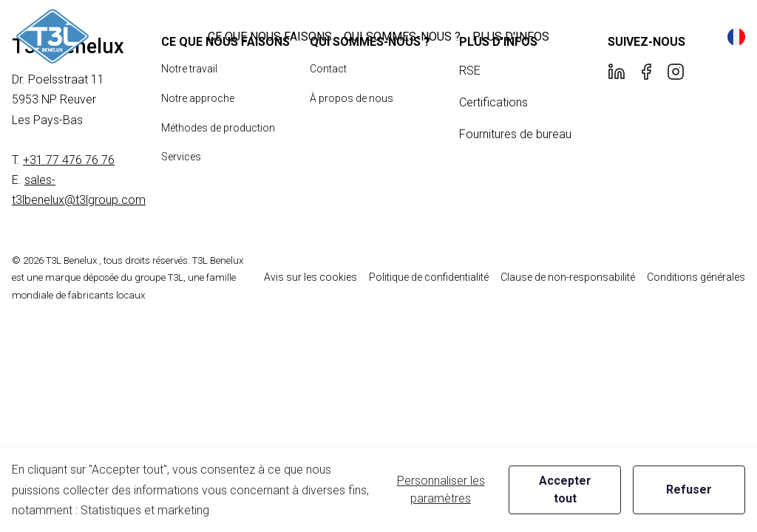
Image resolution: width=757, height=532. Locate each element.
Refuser (689, 490)
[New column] (52, 37)
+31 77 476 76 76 (69, 160)
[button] (270, 37)
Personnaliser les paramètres (441, 490)
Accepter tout (565, 490)
